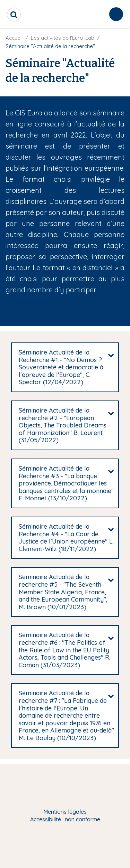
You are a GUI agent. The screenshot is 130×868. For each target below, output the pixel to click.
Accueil (14, 38)
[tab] (65, 367)
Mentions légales (65, 812)
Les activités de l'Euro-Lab (63, 38)
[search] (14, 15)
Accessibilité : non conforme (65, 819)
